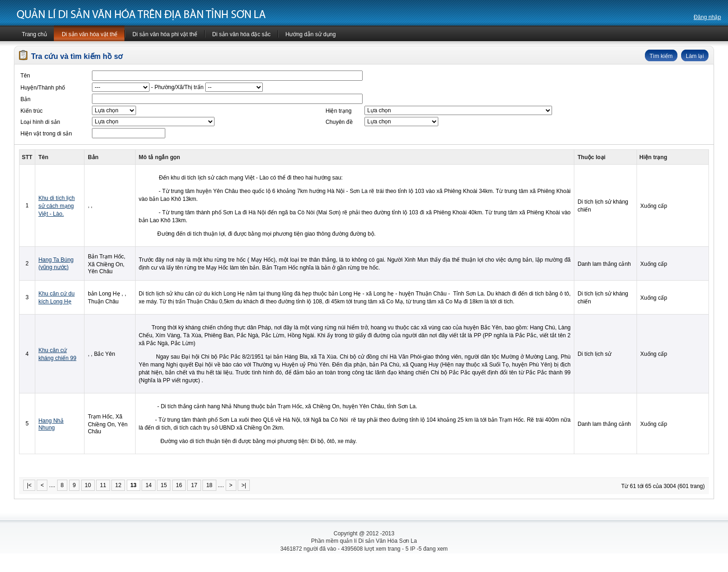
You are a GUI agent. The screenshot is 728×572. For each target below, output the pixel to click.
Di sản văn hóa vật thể (90, 34)
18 (209, 485)
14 (148, 485)
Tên (43, 157)
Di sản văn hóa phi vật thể (165, 34)
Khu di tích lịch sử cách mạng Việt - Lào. (57, 206)
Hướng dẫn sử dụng (311, 34)
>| (244, 485)
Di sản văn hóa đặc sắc (241, 34)
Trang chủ (34, 34)
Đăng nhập (707, 17)
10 (88, 485)
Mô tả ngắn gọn (159, 157)
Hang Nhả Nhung (51, 424)
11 (103, 485)
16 (179, 485)
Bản (93, 157)
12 (118, 485)
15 (164, 485)
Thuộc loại (591, 157)
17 (194, 485)
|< (29, 485)
